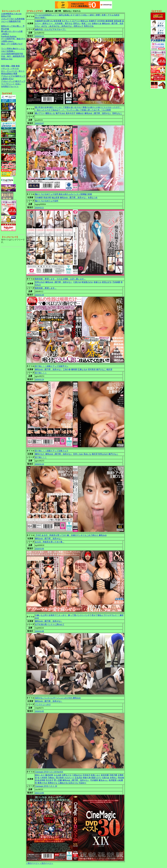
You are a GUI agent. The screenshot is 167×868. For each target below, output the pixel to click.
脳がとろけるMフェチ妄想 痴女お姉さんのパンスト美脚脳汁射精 (63, 194)
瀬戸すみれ (60, 113)
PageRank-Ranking (9, 36)
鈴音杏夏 (57, 21)
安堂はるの (40, 282)
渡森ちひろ (96, 778)
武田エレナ (78, 26)
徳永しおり (40, 775)
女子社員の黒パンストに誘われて (50, 624)
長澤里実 (113, 780)
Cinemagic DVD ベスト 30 (46, 786)
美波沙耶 (47, 197)
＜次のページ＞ (46, 863)
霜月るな (69, 23)
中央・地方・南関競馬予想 (13, 56)
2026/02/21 (39, 208)
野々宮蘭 (58, 780)
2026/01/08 (39, 631)
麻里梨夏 (109, 21)
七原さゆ (77, 282)
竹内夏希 (94, 780)
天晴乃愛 (113, 775)
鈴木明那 (41, 780)
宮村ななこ (117, 113)
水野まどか (67, 775)
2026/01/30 (39, 295)
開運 (15, 74)
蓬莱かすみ (42, 783)
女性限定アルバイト (10, 86)
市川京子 (50, 780)
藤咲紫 (74, 369)
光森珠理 (39, 21)
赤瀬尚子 (93, 21)
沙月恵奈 (101, 21)
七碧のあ (105, 778)
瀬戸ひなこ (101, 369)
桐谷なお (84, 21)
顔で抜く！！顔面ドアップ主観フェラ (52, 451)
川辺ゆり (82, 783)
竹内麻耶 (39, 197)
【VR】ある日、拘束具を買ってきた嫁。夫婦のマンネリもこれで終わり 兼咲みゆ (71, 535)
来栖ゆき (80, 113)
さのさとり (69, 778)
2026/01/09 (39, 549)
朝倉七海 (87, 778)
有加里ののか (87, 282)
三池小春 (67, 369)
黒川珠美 (60, 778)
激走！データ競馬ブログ (12, 44)
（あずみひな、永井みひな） (60, 26)
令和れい (114, 778)
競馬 (3, 66)
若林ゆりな (53, 783)
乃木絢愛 (116, 282)
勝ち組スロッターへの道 (12, 31)
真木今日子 (71, 113)
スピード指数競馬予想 (11, 21)
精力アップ (20, 81)
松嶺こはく (96, 775)
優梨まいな (50, 113)
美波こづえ (86, 23)
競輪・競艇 (10, 66)
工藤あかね (63, 783)
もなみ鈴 (57, 775)
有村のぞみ (89, 26)
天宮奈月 (86, 775)
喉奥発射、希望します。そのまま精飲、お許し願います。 (60, 279)
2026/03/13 (39, 36)
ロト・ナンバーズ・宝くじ (13, 71)
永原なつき (93, 197)
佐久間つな (48, 21)
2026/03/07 (39, 123)
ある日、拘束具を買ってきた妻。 (50, 542)
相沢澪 (109, 369)
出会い (18, 84)
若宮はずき (107, 282)
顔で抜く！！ (41, 373)
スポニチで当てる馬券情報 (13, 19)
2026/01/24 (39, 379)
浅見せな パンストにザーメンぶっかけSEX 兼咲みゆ (58, 698)
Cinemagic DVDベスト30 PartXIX (49, 772)
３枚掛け (5, 34)
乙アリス (76, 21)
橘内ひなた (40, 454)
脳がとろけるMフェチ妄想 (47, 201)
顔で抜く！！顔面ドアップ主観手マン (52, 366)
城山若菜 (56, 197)
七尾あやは (77, 775)
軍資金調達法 (7, 74)
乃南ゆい (52, 778)
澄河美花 (92, 369)
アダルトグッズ (8, 81)
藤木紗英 (49, 775)
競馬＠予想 (6, 16)
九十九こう (67, 21)
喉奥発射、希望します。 (46, 288)
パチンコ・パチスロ (10, 68)
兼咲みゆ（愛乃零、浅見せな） (98, 113)
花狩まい (77, 23)
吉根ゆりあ (97, 23)
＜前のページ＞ (33, 863)
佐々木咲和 (42, 778)
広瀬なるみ (82, 369)
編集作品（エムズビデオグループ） (51, 29)
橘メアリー (40, 113)
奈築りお (98, 282)
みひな (44, 26)
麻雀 (18, 66)
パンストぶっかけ (43, 704)
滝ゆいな (87, 454)
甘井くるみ (78, 454)
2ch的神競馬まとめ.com (11, 14)
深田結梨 (118, 21)
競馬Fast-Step (7, 59)
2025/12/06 (39, 793)
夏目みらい (103, 780)
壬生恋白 (78, 778)
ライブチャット (8, 84)
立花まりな (73, 783)
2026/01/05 (39, 711)
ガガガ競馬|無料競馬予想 (12, 54)
